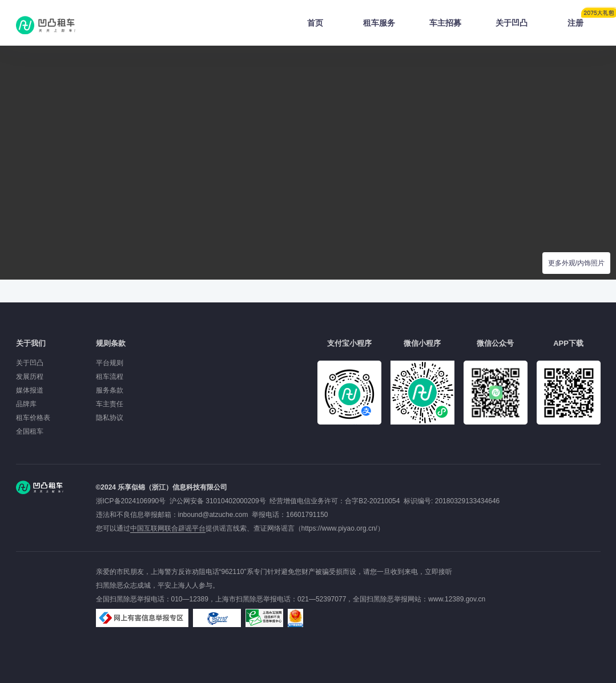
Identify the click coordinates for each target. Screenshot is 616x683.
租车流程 (110, 377)
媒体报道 (30, 390)
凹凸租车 (47, 25)
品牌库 (26, 404)
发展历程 (30, 377)
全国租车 (30, 431)
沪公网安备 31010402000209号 (218, 501)
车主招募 (445, 23)
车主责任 (110, 404)
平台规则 (110, 363)
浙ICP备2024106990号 (133, 501)
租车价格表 (33, 418)
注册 (584, 19)
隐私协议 (110, 418)
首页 (315, 23)
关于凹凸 (512, 23)
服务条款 (110, 390)
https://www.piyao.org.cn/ (339, 528)
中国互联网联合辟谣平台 (168, 528)
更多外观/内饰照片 (576, 263)
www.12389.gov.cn (457, 599)
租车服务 (379, 23)
